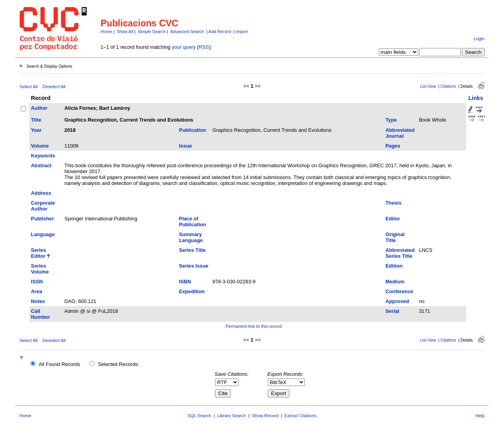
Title (36, 120)
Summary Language (191, 237)
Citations (448, 86)
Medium (395, 282)
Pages (393, 146)
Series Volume (40, 269)
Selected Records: (119, 364)
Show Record (265, 416)
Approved (397, 301)
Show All (125, 31)
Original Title (395, 237)
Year (36, 130)
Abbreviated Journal (400, 133)
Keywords (43, 156)
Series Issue (194, 266)
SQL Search (199, 416)
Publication (192, 130)
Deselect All (54, 87)
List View (428, 86)
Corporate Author (43, 206)
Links (476, 98)
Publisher (43, 219)
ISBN (185, 282)
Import (242, 31)
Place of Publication (192, 222)
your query (183, 47)
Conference (399, 291)
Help (480, 416)
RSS (204, 47)
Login (479, 39)
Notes (38, 301)
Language (43, 234)
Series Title (192, 250)
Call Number (41, 314)
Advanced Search (187, 31)
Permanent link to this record (254, 326)
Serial (392, 311)
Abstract (41, 165)
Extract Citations (301, 416)
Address (41, 193)
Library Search (232, 416)
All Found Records (59, 364)
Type (391, 120)
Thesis (394, 203)
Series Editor (39, 253)
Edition (394, 266)
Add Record (220, 31)
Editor (393, 219)
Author (39, 108)
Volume (40, 146)
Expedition (192, 291)
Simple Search (152, 31)
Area (37, 291)
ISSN (37, 282)
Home (107, 31)
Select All (29, 87)
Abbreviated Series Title (400, 253)
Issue (185, 146)
